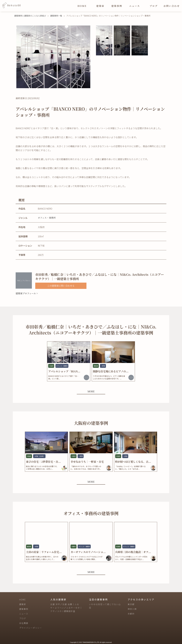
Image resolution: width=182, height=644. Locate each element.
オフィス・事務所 (47, 218)
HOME (82, 6)
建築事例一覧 (56, 16)
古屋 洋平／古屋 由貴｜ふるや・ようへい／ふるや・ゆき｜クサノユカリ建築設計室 (66, 608)
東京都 (131, 604)
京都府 (131, 614)
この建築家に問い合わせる (61, 286)
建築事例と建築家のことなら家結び (30, 16)
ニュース (135, 6)
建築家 (100, 6)
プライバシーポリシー (31, 628)
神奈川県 (132, 609)
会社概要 (24, 623)
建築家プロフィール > (27, 293)
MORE (91, 391)
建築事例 (117, 6)
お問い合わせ (172, 6)
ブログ (154, 6)
